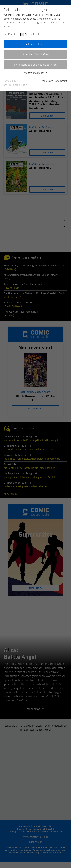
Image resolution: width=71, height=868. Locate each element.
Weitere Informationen (36, 73)
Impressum (47, 81)
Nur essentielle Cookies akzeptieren (35, 65)
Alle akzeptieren (36, 44)
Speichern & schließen (36, 54)
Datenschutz (61, 81)
